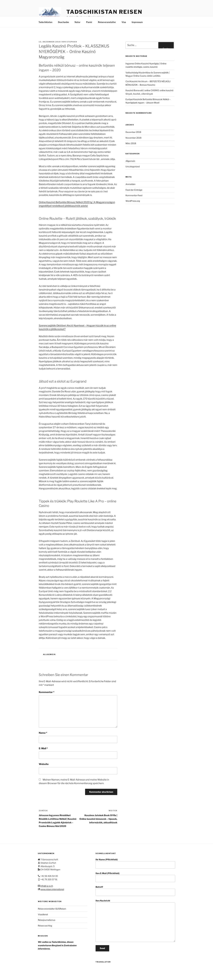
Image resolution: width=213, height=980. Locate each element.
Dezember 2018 (133, 132)
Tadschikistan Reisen (104, 12)
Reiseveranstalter (107, 22)
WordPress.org (133, 201)
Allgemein (49, 654)
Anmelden (130, 184)
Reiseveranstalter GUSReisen (52, 909)
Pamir (89, 22)
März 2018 (131, 143)
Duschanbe (63, 22)
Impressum (137, 22)
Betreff (135, 891)
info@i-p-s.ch (47, 886)
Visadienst (43, 914)
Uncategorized (133, 166)
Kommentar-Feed (134, 195)
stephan (72, 42)
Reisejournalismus (47, 920)
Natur (78, 22)
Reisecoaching (45, 926)
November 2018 (133, 138)
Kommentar (47, 692)
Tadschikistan (45, 22)
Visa (124, 22)
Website (44, 764)
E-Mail (43, 748)
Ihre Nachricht (135, 921)
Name (43, 733)
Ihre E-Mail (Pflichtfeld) (135, 877)
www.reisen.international (52, 889)
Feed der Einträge (134, 190)
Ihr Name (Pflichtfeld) (135, 863)
